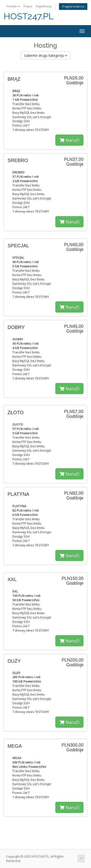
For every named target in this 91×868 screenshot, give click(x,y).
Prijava (28, 6)
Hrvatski (13, 6)
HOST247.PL (29, 16)
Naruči (69, 140)
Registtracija (44, 6)
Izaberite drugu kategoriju (46, 55)
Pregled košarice (73, 6)
